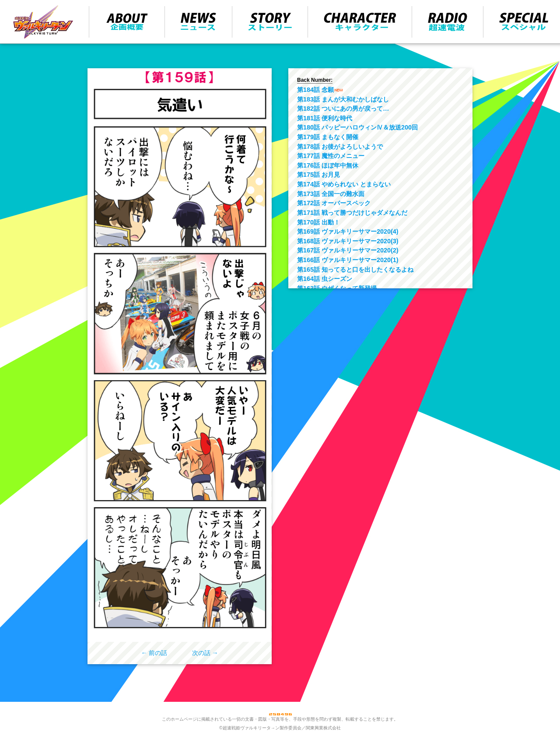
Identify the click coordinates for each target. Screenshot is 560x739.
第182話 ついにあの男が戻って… (343, 109)
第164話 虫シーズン (325, 279)
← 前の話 (154, 653)
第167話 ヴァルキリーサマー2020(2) (348, 250)
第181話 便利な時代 (325, 118)
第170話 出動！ (318, 222)
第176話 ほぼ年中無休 (328, 165)
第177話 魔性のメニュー (331, 156)
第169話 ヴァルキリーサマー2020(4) (348, 231)
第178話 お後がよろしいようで (340, 147)
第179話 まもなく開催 (328, 137)
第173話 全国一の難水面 (331, 194)
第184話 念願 (315, 90)
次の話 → (205, 653)
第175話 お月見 (318, 175)
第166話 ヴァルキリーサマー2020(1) (348, 260)
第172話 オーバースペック (334, 203)
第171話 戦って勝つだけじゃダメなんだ (352, 213)
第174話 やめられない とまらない (344, 184)
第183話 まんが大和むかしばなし (343, 99)
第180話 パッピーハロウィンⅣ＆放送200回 (357, 127)
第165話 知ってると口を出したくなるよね (355, 270)
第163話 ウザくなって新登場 (337, 288)
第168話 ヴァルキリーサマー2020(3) (348, 241)
